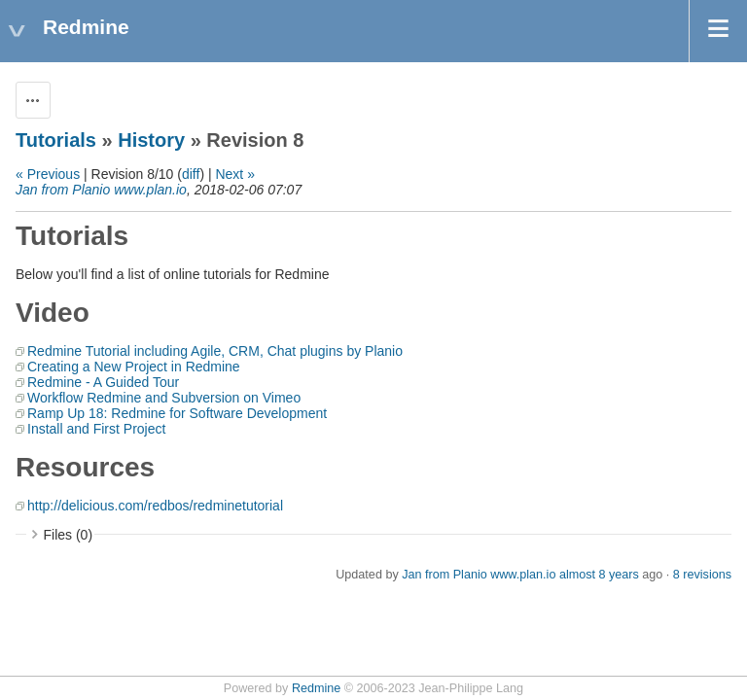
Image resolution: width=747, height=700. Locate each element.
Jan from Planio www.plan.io (101, 190)
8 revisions (702, 575)
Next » (234, 174)
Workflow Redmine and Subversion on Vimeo (164, 398)
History (151, 140)
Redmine (316, 688)
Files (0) (69, 535)
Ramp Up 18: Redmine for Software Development (177, 413)
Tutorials (56, 140)
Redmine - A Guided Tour (103, 382)
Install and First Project (96, 429)
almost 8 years (599, 575)
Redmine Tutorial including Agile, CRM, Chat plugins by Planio (215, 351)
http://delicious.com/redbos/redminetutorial (155, 506)
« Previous (48, 174)
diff (191, 174)
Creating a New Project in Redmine (134, 367)
